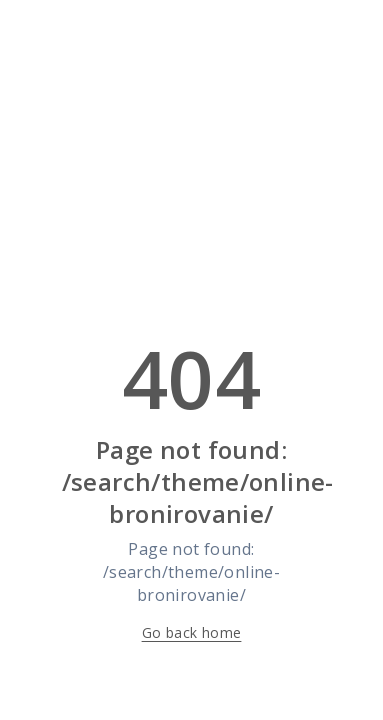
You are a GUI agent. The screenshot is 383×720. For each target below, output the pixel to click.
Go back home (192, 632)
